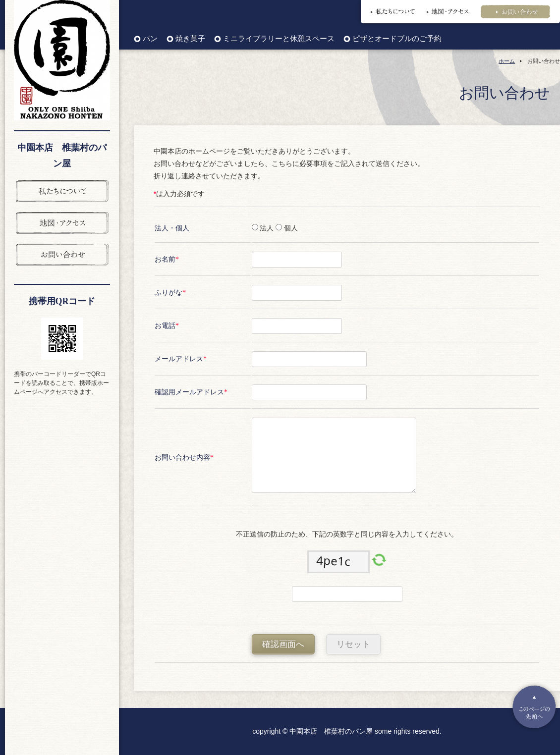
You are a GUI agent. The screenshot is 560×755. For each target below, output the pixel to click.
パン (150, 39)
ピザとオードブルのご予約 (397, 39)
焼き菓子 (190, 39)
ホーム (507, 61)
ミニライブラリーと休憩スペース (279, 39)
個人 (290, 228)
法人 (266, 228)
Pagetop (534, 707)
